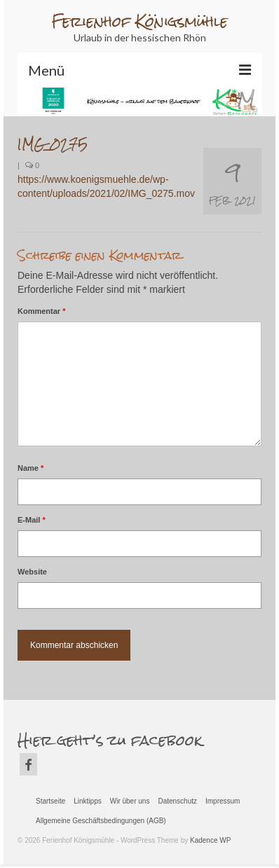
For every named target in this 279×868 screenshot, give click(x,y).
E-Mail (32, 520)
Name (30, 468)
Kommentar (41, 311)
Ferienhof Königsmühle (139, 21)
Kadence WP (210, 840)
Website (32, 572)
